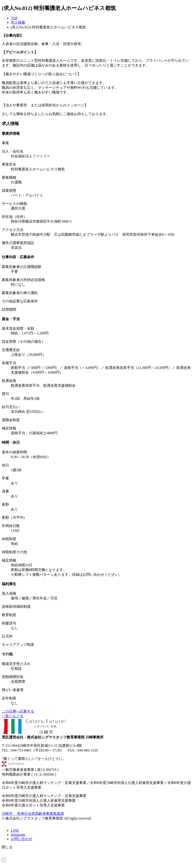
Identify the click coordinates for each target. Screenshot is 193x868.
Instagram (18, 835)
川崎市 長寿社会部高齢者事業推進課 (33, 814)
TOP (14, 18)
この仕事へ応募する (18, 711)
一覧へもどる (13, 716)
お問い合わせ (22, 839)
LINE (15, 830)
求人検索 (18, 22)
